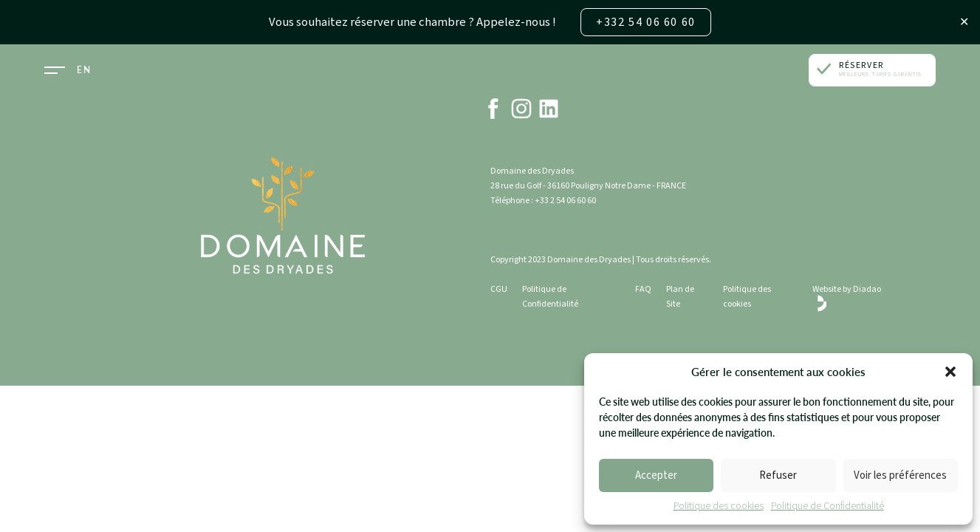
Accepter (656, 476)
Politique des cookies (719, 507)
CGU (499, 289)
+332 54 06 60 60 (642, 22)
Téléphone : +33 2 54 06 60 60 (543, 201)
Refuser (778, 476)
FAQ (643, 289)
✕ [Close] (964, 22)
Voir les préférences (900, 476)
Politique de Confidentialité (827, 507)
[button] (950, 372)
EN (84, 70)
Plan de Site (680, 297)
